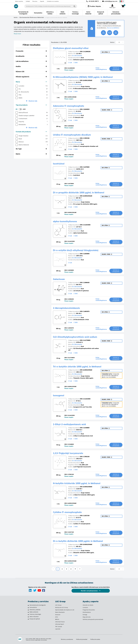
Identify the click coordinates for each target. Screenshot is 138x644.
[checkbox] (17, 86)
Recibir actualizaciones (89, 591)
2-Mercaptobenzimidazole (66, 308)
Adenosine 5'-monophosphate (69, 106)
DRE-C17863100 (85, 457)
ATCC (57, 617)
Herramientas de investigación (38, 605)
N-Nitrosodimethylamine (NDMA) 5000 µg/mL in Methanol (83, 77)
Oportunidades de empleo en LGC (65, 610)
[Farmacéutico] (28, 608)
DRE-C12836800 (85, 254)
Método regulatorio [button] (31, 77)
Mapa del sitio (87, 617)
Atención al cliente (88, 605)
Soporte (42, 1)
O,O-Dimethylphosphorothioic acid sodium (75, 337)
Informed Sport (60, 624)
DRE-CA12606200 (85, 52)
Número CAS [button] (31, 71)
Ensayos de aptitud (35, 619)
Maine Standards (60, 612)
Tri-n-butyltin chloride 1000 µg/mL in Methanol (77, 367)
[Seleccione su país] (122, 1)
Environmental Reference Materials (32, 17)
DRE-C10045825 (85, 109)
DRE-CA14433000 (85, 225)
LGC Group (58, 605)
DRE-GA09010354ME (86, 544)
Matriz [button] (31, 154)
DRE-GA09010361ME (86, 196)
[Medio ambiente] (28, 612)
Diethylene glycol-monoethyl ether (71, 48)
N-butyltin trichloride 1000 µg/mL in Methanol (77, 483)
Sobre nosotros (19, 1)
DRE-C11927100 (85, 516)
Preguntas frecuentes (89, 610)
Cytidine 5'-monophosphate (67, 512)
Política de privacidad (82, 639)
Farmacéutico (33, 607)
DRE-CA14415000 (85, 399)
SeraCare (58, 615)
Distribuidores (87, 612)
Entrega (85, 615)
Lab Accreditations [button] (31, 61)
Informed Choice (60, 622)
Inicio (16, 17)
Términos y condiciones (67, 639)
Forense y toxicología (35, 614)
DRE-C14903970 (85, 311)
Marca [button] (31, 82)
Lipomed (58, 629)
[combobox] (51, 6)
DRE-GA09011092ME (86, 80)
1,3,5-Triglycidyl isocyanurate (68, 453)
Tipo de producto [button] (31, 105)
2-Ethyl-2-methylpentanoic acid (69, 424)
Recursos (35, 1)
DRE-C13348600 (85, 428)
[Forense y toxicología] (28, 615)
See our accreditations (113, 28)
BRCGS (57, 619)
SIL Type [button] (31, 149)
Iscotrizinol (59, 164)
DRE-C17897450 (85, 138)
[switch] (21, 109)
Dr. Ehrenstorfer (77, 56)
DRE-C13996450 (85, 283)
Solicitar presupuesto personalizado (93, 619)
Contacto (85, 607)
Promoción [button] (31, 51)
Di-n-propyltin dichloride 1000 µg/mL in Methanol (79, 193)
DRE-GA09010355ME (86, 370)
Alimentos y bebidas (35, 610)
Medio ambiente (34, 612)
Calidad (28, 1)
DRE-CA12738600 (85, 340)
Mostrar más (33, 101)
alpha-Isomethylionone (65, 221)
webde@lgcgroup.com (111, 1)
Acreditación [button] (31, 56)
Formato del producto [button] (31, 132)
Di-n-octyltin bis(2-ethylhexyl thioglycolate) (76, 250)
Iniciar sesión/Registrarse (101, 69)
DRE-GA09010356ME (86, 487)
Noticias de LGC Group (62, 607)
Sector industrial (34, 617)
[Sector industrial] (28, 617)
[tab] (32, 51)
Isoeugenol (59, 395)
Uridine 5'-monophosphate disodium (72, 135)
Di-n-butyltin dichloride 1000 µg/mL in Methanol (78, 541)
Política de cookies (95, 639)
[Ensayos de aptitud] (28, 619)
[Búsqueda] (74, 6)
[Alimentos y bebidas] (28, 610)
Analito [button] (31, 66)
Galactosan (59, 279)
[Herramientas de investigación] (28, 605)
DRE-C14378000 (85, 167)
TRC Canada (59, 627)
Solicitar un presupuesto (116, 69)
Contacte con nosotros (53, 1)
